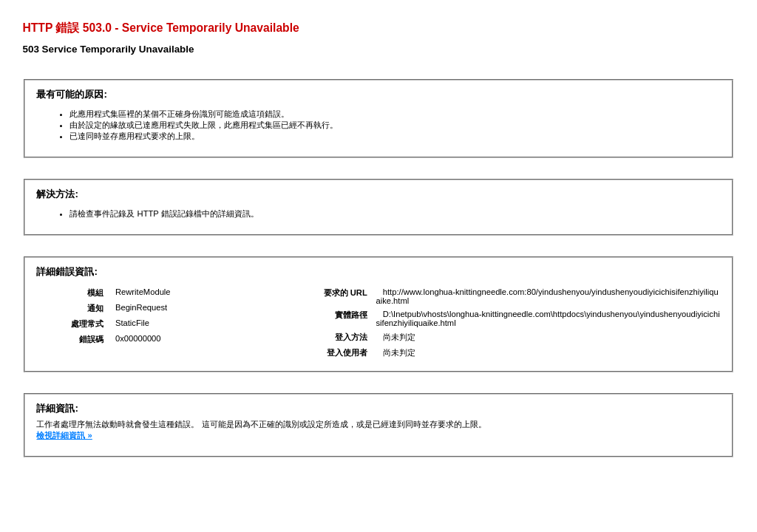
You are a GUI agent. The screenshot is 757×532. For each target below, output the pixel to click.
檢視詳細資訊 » (64, 435)
